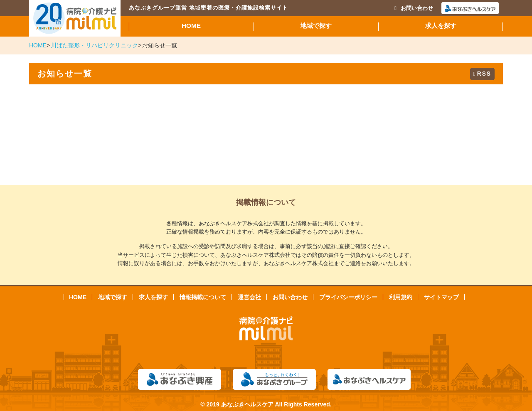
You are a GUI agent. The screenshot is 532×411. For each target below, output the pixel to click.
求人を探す (441, 26)
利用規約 (401, 297)
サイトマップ (441, 297)
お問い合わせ (414, 8)
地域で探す (316, 26)
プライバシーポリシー (348, 297)
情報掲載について (203, 297)
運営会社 (249, 297)
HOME (191, 26)
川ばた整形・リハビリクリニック (94, 45)
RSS (482, 74)
